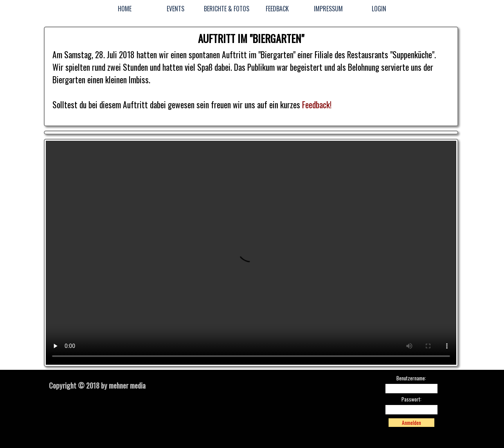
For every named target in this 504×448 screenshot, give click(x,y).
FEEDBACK (277, 9)
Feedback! (317, 105)
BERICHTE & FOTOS (227, 9)
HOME (125, 9)
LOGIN (379, 9)
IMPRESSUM (328, 9)
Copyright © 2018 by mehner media (97, 385)
